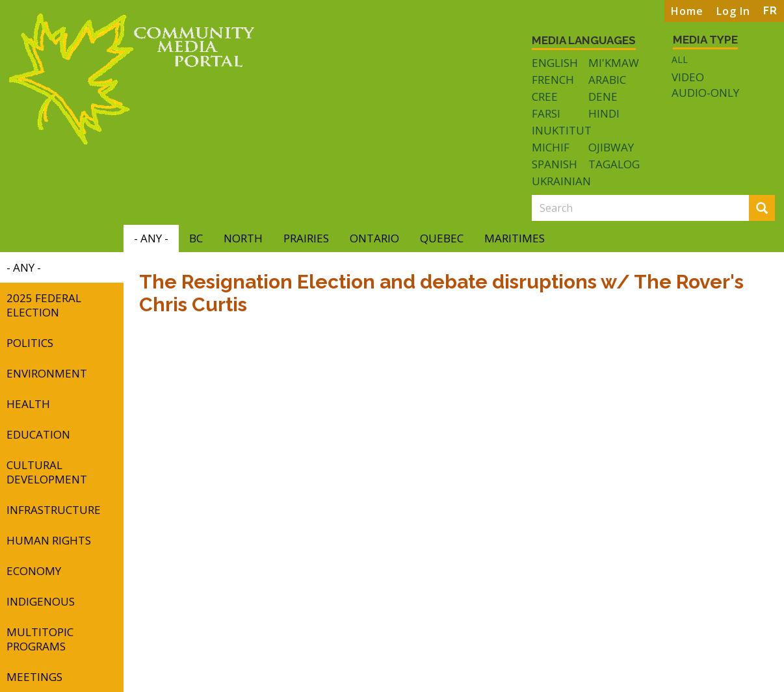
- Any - (151, 238)
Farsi (546, 113)
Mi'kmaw (614, 63)
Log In (733, 11)
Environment (47, 373)
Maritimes (515, 238)
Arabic (607, 80)
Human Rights (49, 540)
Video (688, 77)
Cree (545, 96)
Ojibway (611, 147)
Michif (551, 147)
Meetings (34, 677)
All (680, 59)
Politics (30, 343)
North (243, 238)
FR (770, 11)
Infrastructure (54, 510)
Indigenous (41, 601)
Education (38, 434)
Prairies (306, 238)
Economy (34, 571)
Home (687, 11)
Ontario (374, 238)
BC (196, 238)
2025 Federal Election (44, 305)
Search (766, 209)
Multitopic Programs (40, 639)
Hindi (604, 113)
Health (28, 404)
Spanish (555, 164)
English (555, 63)
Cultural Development (47, 472)
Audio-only (705, 93)
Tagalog (614, 164)
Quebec (442, 238)
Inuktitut (562, 130)
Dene (603, 96)
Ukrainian (561, 181)
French (553, 80)
